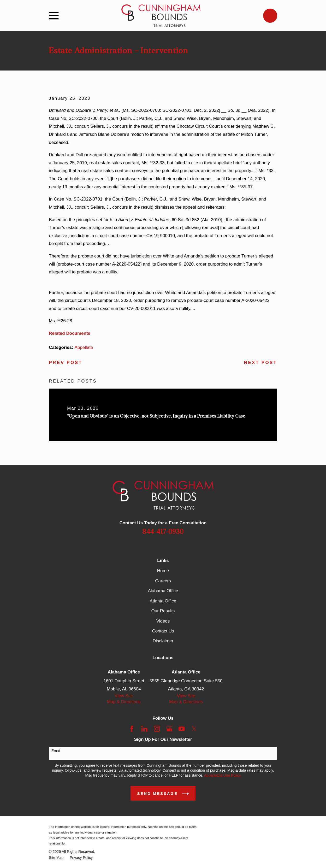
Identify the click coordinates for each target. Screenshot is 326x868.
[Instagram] (157, 729)
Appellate (84, 347)
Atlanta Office (163, 601)
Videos (163, 621)
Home (163, 571)
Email (56, 751)
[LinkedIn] (144, 729)
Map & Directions (124, 702)
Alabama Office (163, 591)
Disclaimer (163, 641)
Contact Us (163, 631)
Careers (163, 581)
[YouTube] (182, 729)
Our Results (163, 611)
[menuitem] (56, 858)
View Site (124, 696)
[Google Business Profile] (169, 729)
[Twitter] (194, 729)
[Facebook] (132, 729)
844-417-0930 (163, 532)
